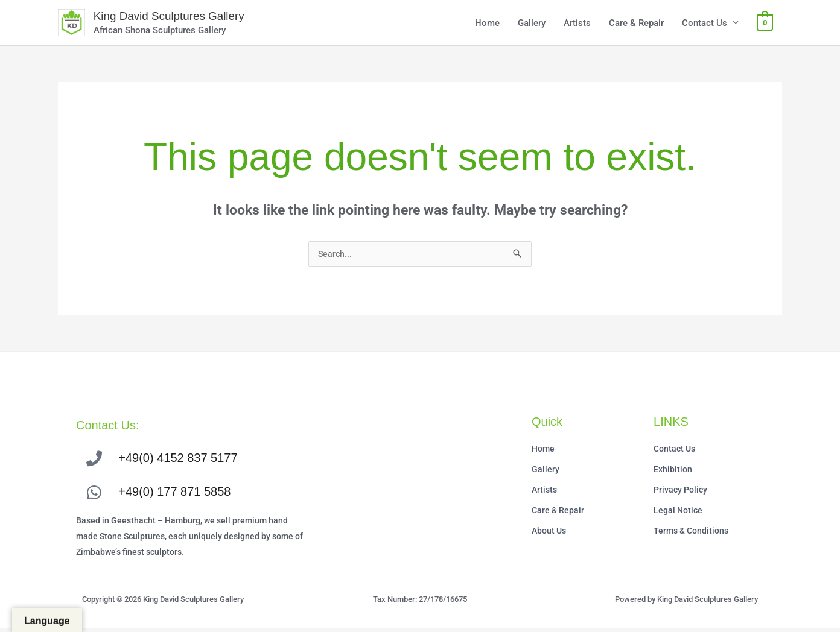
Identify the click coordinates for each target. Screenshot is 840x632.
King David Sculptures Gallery (177, 17)
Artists (577, 24)
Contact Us (705, 24)
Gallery (532, 24)
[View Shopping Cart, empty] (765, 24)
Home (487, 24)
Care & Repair (636, 24)
